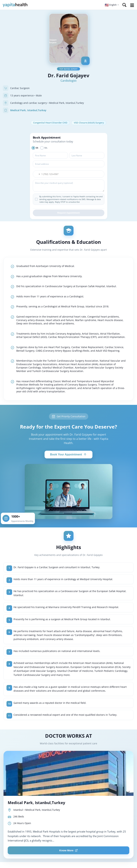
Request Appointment (68, 213)
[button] (112, 5)
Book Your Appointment (69, 455)
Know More (68, 851)
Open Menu (132, 5)
